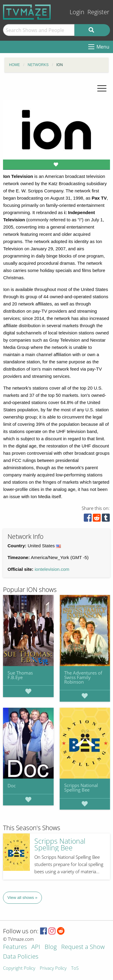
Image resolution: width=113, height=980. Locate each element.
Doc (12, 786)
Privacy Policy (53, 968)
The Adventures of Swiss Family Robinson (83, 677)
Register (98, 12)
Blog (51, 947)
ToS (75, 968)
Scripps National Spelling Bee (81, 787)
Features (15, 947)
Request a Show (83, 947)
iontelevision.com (52, 569)
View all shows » (23, 898)
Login (77, 12)
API (36, 947)
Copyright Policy (19, 968)
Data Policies (21, 957)
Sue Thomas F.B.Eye (20, 675)
